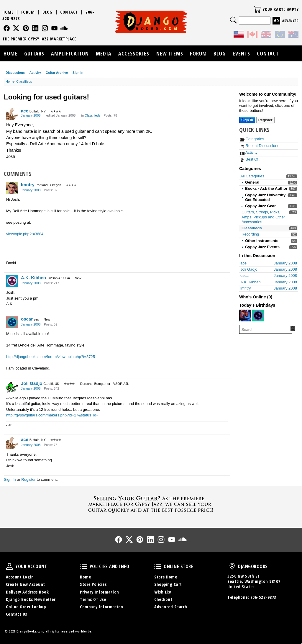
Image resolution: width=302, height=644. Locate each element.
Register (28, 479)
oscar (27, 319)
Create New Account (26, 584)
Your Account (9, 566)
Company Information (102, 607)
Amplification (70, 53)
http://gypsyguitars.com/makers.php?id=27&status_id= (52, 415)
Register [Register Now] (265, 120)
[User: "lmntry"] (12, 188)
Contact (69, 12)
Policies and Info (84, 566)
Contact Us (17, 614)
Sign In (78, 73)
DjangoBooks (232, 566)
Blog (47, 12)
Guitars (34, 53)
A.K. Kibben (33, 278)
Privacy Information (100, 592)
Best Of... (251, 159)
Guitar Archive (57, 73)
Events (241, 53)
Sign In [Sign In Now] (247, 120)
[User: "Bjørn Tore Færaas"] (245, 316)
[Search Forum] (293, 328)
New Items (170, 53)
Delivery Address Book (27, 592)
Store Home (166, 577)
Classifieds (252, 228)
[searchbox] (266, 329)
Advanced (290, 21)
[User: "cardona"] (258, 316)
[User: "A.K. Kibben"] (12, 281)
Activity (35, 73)
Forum (28, 12)
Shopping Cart (168, 584)
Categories (252, 139)
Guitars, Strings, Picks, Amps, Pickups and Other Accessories (263, 217)
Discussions (15, 73)
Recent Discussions (260, 146)
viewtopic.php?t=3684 (25, 234)
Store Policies (93, 584)
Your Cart (257, 9)
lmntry (28, 185)
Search (233, 20)
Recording (250, 234)
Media (104, 53)
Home (8, 12)
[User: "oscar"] (12, 322)
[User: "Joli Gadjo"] (12, 387)
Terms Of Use (93, 599)
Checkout (163, 599)
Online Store (158, 566)
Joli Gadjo (32, 383)
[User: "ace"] (12, 114)
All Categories (252, 176)
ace (25, 111)
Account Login (20, 577)
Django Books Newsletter (31, 599)
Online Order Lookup (26, 607)
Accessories (134, 53)
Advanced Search (171, 607)
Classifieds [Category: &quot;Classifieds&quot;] (92, 115)
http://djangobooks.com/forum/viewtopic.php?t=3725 (51, 357)
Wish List (163, 592)
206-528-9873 (263, 597)
